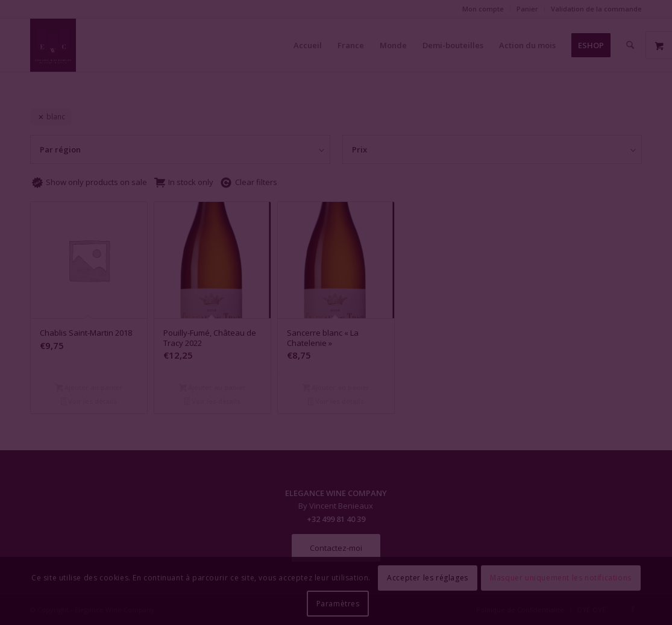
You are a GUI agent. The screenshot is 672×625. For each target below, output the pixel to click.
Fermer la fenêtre (336, 422)
